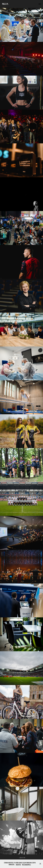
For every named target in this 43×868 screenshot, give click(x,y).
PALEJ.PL (5, 4)
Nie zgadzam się (27, 865)
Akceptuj (18, 865)
